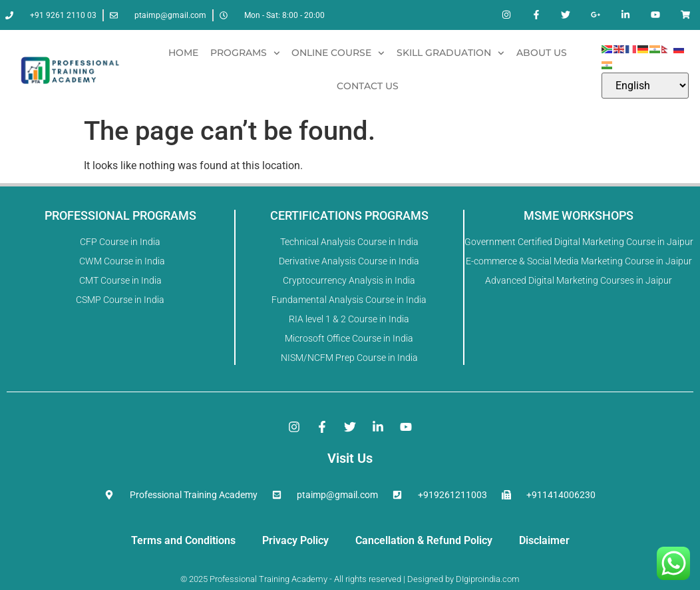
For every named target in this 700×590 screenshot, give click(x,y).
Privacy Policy (295, 540)
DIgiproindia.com (488, 579)
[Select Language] (645, 86)
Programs (245, 53)
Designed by (430, 579)
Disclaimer (544, 540)
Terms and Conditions (183, 540)
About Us (542, 53)
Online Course (338, 53)
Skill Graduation (450, 53)
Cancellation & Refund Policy (424, 540)
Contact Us (368, 86)
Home (183, 53)
